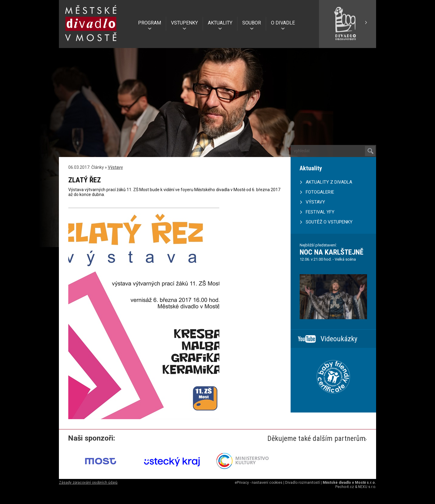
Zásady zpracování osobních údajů (88, 483)
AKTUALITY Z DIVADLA (329, 182)
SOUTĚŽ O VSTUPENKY (329, 222)
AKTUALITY (220, 23)
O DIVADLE (283, 23)
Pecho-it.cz (345, 487)
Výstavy (115, 167)
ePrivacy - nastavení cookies (259, 483)
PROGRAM (150, 23)
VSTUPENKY (184, 23)
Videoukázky (339, 339)
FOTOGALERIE (320, 192)
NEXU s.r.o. (367, 487)
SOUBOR (252, 23)
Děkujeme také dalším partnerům (316, 438)
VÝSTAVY (315, 202)
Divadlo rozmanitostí (303, 483)
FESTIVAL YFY (320, 212)
